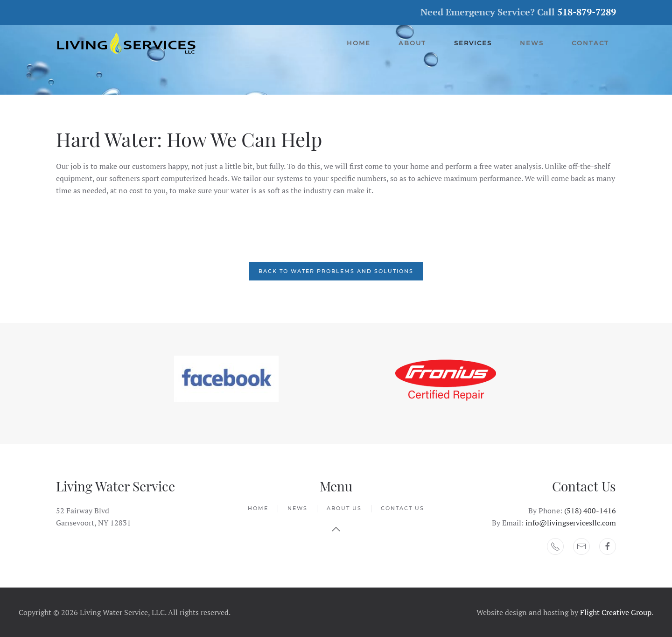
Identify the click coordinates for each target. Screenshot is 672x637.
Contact (590, 43)
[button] (336, 529)
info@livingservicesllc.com (571, 523)
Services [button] (473, 43)
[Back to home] (127, 43)
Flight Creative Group (616, 612)
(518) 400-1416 (590, 511)
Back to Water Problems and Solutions (336, 271)
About (412, 43)
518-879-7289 (587, 12)
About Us (344, 508)
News (532, 43)
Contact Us (402, 508)
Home (359, 43)
